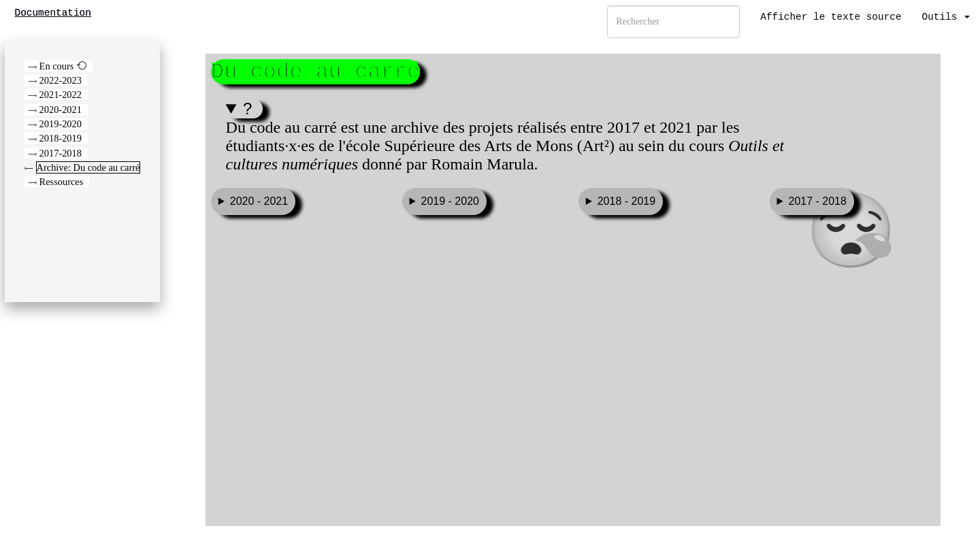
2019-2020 (61, 124)
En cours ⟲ (63, 66)
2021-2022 (61, 95)
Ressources (62, 182)
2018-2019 (61, 138)
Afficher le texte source (831, 17)
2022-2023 (61, 80)
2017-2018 (61, 153)
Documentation (53, 13)
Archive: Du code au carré (88, 167)
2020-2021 (61, 110)
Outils (946, 17)
